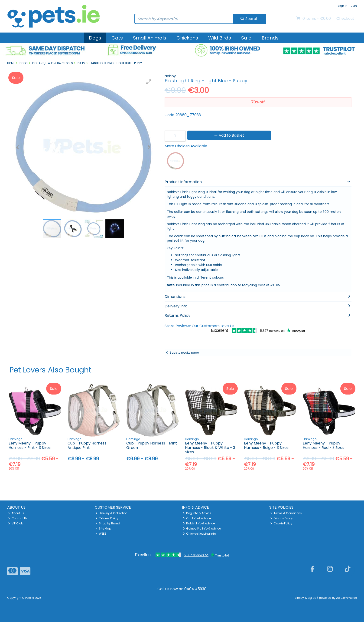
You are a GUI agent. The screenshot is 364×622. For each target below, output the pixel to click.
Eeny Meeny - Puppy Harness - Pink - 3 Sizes (30, 445)
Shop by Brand (108, 523)
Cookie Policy (281, 523)
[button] (149, 82)
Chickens (187, 38)
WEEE (101, 534)
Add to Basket (229, 135)
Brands (270, 38)
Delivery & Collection (111, 513)
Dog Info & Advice (197, 513)
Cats (117, 38)
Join (354, 6)
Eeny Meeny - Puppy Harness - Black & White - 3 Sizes (210, 448)
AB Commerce (346, 598)
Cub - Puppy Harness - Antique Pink (88, 445)
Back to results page (184, 353)
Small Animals (150, 38)
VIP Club (16, 523)
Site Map (103, 528)
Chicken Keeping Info (200, 534)
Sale (246, 38)
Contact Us (18, 518)
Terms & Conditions (286, 513)
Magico (311, 598)
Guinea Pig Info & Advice (202, 528)
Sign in (342, 6)
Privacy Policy (281, 518)
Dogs (95, 38)
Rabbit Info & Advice (199, 523)
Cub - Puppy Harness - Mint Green (152, 445)
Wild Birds (220, 38)
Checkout (345, 18)
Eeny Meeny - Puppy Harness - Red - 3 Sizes (323, 445)
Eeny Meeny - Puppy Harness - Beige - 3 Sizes (266, 445)
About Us (16, 513)
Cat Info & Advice (197, 518)
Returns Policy (107, 518)
